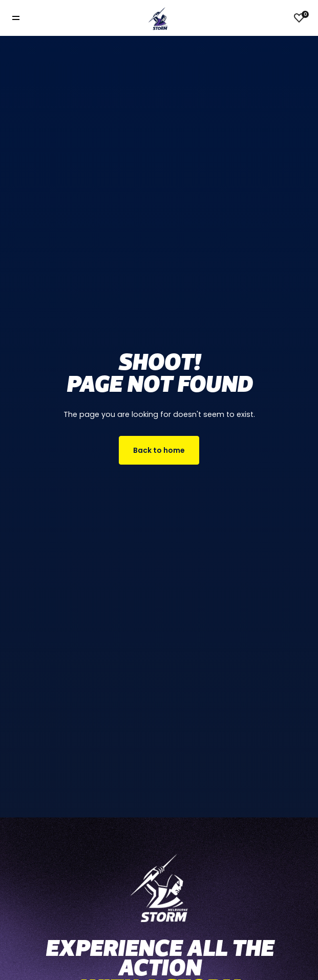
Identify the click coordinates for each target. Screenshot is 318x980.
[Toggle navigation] (23, 18)
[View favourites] (299, 18)
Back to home (159, 450)
